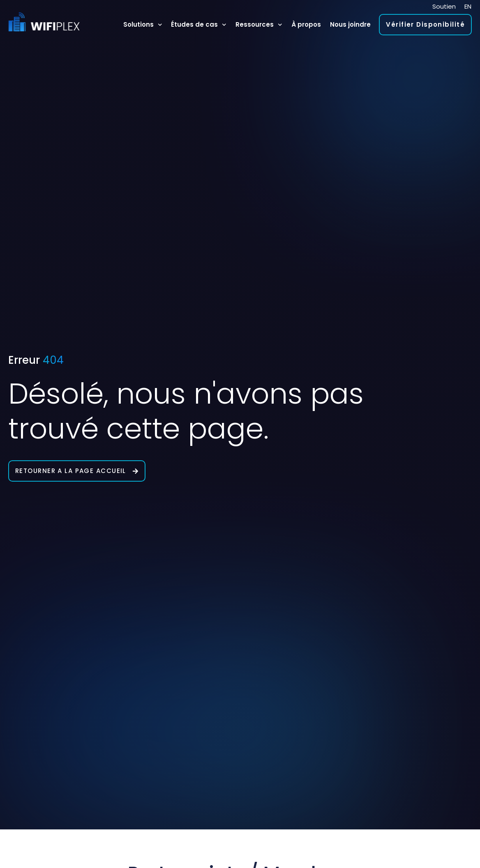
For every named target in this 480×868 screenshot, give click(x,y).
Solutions (143, 25)
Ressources (259, 25)
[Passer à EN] (468, 6)
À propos (306, 24)
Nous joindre (350, 24)
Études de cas (199, 25)
